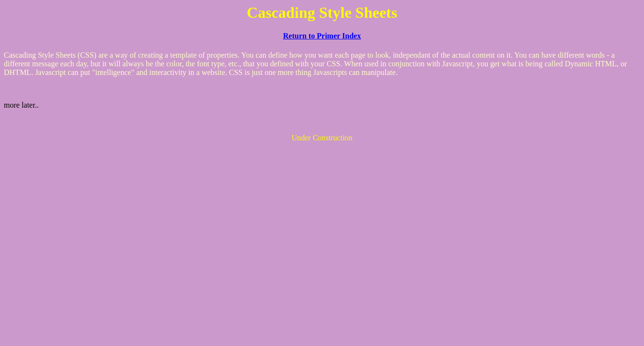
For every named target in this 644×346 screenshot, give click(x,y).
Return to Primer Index (322, 36)
